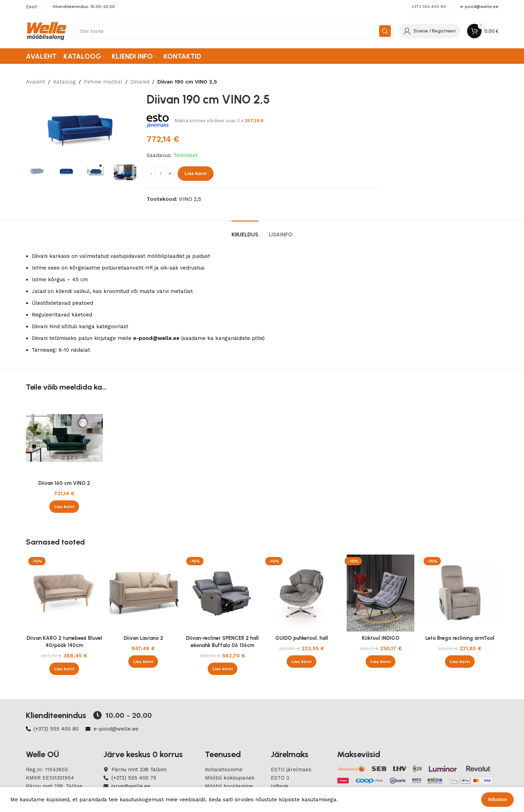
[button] (64, 507)
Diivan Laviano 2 (143, 638)
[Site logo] (47, 31)
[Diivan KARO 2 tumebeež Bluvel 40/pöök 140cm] (64, 593)
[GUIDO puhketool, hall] (301, 593)
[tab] (245, 231)
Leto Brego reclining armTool (460, 638)
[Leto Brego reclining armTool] (460, 593)
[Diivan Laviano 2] (143, 593)
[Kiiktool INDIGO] (381, 593)
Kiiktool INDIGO (381, 638)
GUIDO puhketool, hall (302, 638)
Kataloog (65, 82)
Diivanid (140, 82)
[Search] (233, 31)
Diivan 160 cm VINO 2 (64, 483)
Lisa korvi (196, 173)
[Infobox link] (479, 7)
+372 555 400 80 (429, 7)
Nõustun (497, 799)
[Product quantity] (160, 174)
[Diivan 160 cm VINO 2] (64, 438)
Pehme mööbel (103, 82)
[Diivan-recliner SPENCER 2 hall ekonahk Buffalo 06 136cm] (222, 593)
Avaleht (36, 82)
